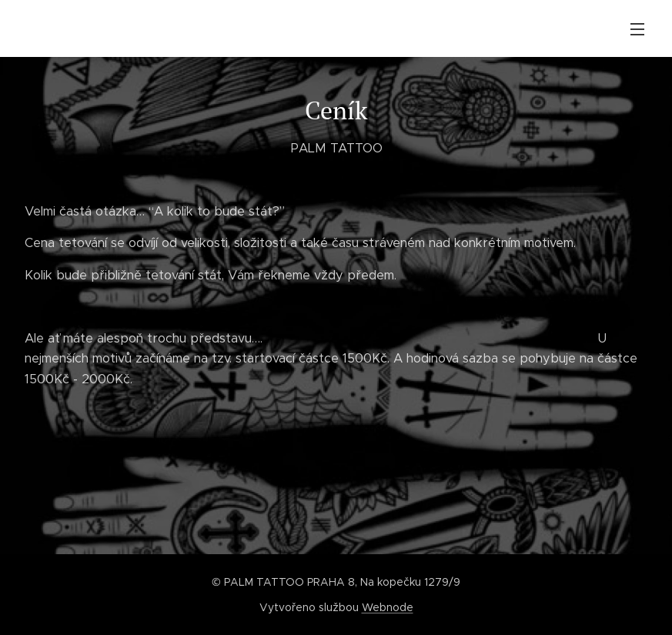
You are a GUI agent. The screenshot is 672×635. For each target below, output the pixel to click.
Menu (637, 29)
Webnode (388, 607)
